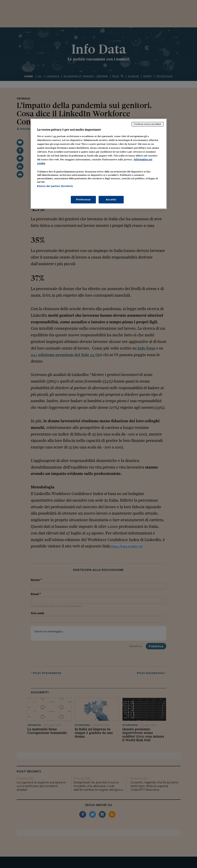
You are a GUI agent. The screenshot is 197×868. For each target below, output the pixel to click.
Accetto (111, 200)
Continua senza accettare (148, 124)
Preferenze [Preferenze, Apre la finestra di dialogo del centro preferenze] (83, 200)
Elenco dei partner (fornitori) (55, 186)
